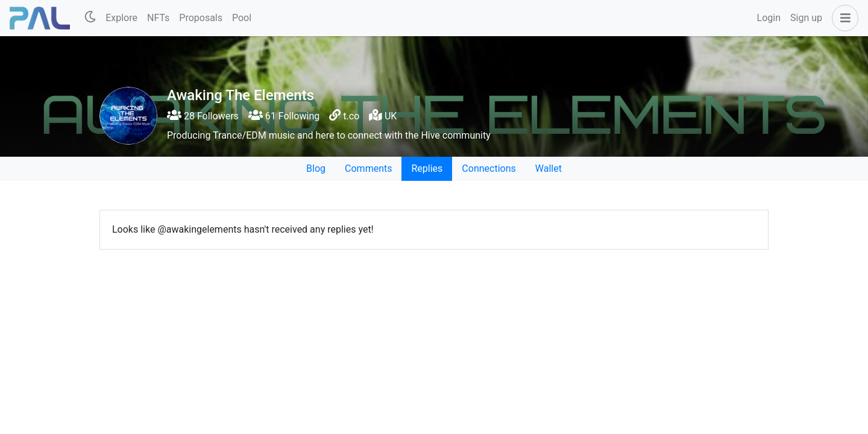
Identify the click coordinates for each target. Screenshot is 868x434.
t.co (351, 116)
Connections (489, 168)
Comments (368, 168)
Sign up (806, 18)
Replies (427, 168)
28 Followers (203, 116)
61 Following (284, 116)
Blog (316, 168)
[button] (843, 18)
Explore (121, 18)
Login (769, 18)
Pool (242, 18)
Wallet (549, 168)
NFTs (158, 18)
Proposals (201, 18)
